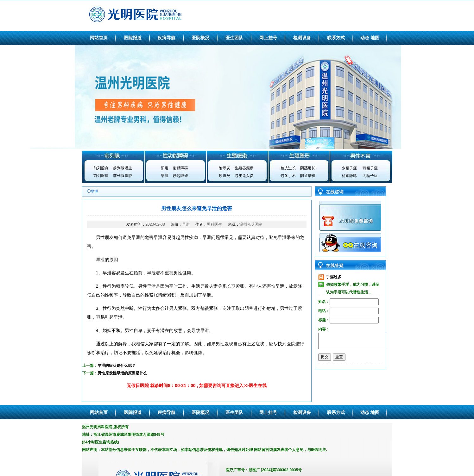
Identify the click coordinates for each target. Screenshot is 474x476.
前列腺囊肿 (123, 176)
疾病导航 (167, 38)
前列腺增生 (123, 168)
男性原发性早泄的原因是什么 (122, 373)
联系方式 (336, 38)
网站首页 (99, 38)
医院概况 (200, 38)
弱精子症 (370, 168)
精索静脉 (349, 176)
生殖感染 (237, 155)
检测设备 (302, 38)
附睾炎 (224, 168)
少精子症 (349, 168)
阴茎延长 (308, 168)
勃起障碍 (180, 176)
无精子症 (370, 176)
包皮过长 (288, 168)
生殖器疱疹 (244, 168)
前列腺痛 (101, 176)
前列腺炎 (101, 168)
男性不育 (361, 155)
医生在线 (258, 385)
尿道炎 (224, 176)
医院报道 (133, 38)
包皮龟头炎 (244, 176)
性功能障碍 (175, 155)
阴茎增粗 (308, 176)
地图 (375, 38)
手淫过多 (334, 277)
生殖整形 (299, 155)
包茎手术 (288, 176)
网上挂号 (268, 38)
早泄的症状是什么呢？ (117, 366)
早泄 (165, 176)
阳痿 (165, 168)
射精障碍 (180, 168)
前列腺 (113, 155)
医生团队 (234, 38)
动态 (365, 38)
